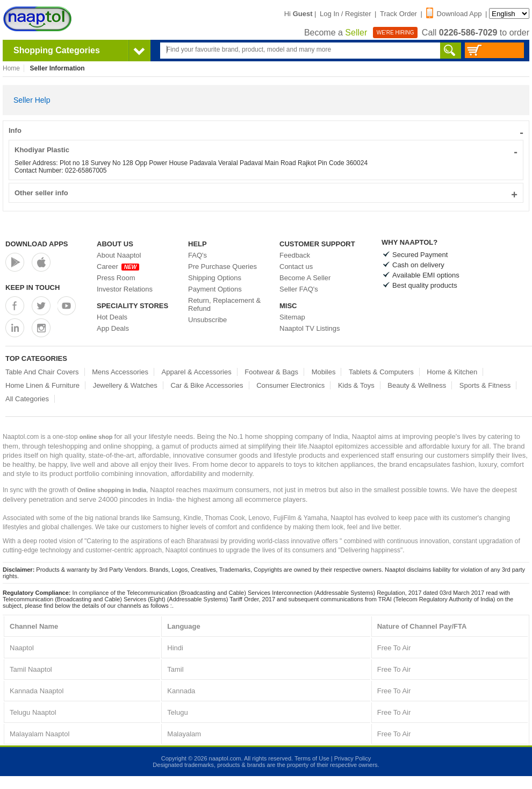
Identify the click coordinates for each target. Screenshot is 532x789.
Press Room (116, 278)
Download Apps (37, 244)
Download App (454, 14)
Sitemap (292, 317)
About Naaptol (119, 255)
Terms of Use (312, 758)
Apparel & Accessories (197, 372)
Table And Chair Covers (42, 372)
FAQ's (197, 255)
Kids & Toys (356, 385)
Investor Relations (125, 289)
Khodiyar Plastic (266, 150)
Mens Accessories (120, 372)
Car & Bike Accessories (207, 385)
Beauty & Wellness (417, 385)
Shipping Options (215, 278)
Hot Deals (112, 317)
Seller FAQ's (299, 289)
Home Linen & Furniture (42, 385)
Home (11, 68)
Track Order (398, 14)
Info (266, 130)
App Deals (113, 328)
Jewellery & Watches (125, 385)
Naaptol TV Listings (310, 328)
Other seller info (266, 193)
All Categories (27, 399)
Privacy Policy (353, 758)
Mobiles (324, 372)
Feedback (295, 255)
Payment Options (215, 289)
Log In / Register (345, 14)
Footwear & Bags (271, 372)
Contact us (296, 266)
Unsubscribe (207, 320)
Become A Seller (305, 278)
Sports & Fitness (485, 385)
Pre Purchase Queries (222, 266)
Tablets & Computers (381, 372)
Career (118, 266)
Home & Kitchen (452, 372)
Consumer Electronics (290, 385)
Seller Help (32, 100)
